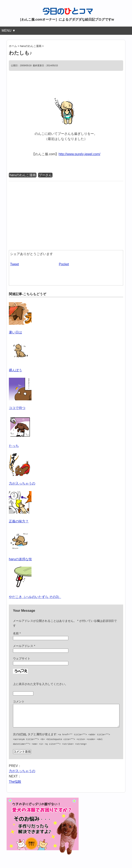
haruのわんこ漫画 (23, 175)
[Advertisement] (43, 215)
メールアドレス (24, 646)
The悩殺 (15, 785)
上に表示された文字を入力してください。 (40, 684)
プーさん (45, 175)
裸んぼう (15, 370)
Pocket (64, 264)
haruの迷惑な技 (20, 559)
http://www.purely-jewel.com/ (79, 154)
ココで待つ (17, 408)
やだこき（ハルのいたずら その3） (35, 597)
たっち (14, 446)
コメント (19, 701)
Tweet (15, 264)
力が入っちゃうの (22, 483)
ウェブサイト (22, 658)
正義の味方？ (19, 521)
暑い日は (15, 332)
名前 (17, 633)
